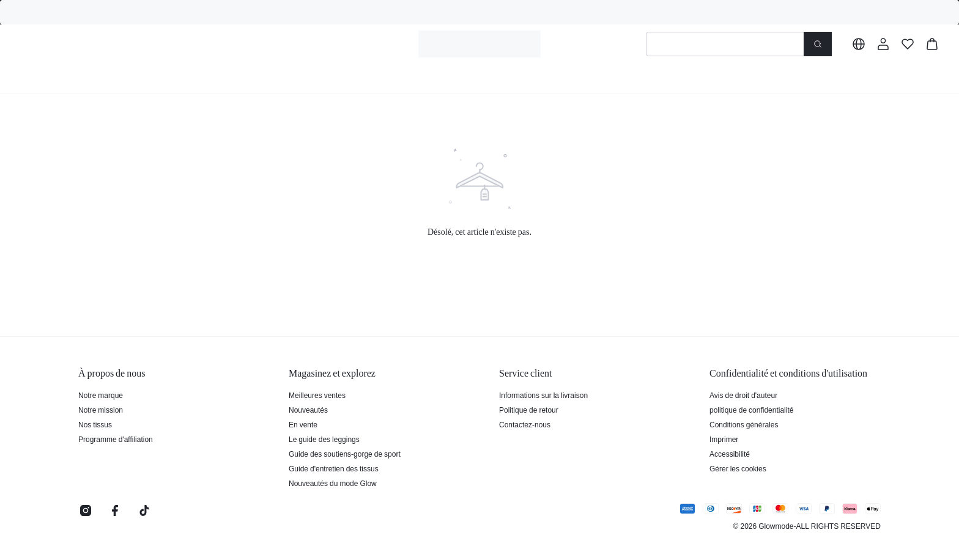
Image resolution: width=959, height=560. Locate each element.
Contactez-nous (525, 425)
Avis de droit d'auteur (743, 396)
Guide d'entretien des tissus (334, 469)
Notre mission (101, 410)
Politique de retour (529, 410)
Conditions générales (744, 425)
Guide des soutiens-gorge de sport (345, 454)
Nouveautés (308, 410)
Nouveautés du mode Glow (333, 484)
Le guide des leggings (324, 440)
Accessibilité (730, 454)
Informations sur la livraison (543, 396)
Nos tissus (95, 425)
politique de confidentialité (751, 410)
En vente (303, 425)
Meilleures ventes (317, 396)
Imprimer (724, 440)
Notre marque (101, 396)
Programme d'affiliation (116, 440)
